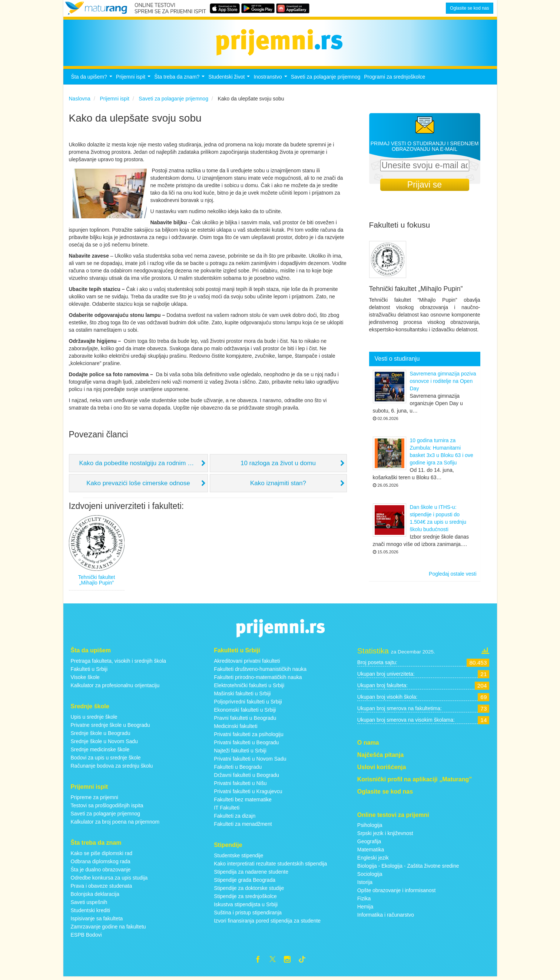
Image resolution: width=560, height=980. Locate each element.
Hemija (365, 909)
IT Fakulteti (227, 810)
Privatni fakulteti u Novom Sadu (250, 761)
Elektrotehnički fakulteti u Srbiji (249, 688)
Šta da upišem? (93, 81)
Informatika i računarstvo (386, 917)
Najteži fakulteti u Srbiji (240, 753)
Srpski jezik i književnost (385, 835)
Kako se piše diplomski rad (102, 855)
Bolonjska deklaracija (95, 896)
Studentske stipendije (238, 858)
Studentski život (230, 81)
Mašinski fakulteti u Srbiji (242, 696)
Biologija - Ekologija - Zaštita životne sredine (408, 868)
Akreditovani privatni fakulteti (247, 663)
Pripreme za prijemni (95, 799)
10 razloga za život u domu (278, 465)
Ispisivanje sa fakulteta (97, 920)
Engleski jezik (373, 860)
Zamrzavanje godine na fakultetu (108, 928)
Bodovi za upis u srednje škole (106, 760)
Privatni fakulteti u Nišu (240, 785)
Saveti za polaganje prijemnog (326, 79)
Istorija (365, 884)
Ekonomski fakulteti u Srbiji (245, 712)
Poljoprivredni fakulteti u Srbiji (248, 704)
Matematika (371, 852)
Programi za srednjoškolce (395, 79)
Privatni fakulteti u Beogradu (246, 745)
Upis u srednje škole (94, 719)
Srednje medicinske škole (100, 752)
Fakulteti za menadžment (243, 826)
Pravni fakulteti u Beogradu (245, 720)
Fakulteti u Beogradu (238, 769)
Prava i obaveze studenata (102, 888)
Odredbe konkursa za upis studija (109, 880)
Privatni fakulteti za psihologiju (249, 736)
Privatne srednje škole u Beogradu (110, 727)
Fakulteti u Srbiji (89, 671)
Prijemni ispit (134, 81)
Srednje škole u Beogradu (101, 735)
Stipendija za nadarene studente (251, 874)
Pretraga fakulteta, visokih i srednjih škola (119, 663)
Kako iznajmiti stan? (278, 485)
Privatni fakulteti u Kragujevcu (248, 794)
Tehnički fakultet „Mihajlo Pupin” (97, 582)
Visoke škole (85, 679)
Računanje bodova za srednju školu (112, 768)
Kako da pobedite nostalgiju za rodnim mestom (144, 465)
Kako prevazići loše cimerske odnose (138, 485)
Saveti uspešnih (89, 904)
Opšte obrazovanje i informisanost (397, 893)
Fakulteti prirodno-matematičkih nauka (258, 679)
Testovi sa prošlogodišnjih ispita (107, 807)
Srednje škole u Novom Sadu (104, 744)
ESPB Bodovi (86, 937)
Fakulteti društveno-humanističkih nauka (260, 671)
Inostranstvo (271, 81)
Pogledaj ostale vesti (453, 576)
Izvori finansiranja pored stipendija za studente (267, 923)
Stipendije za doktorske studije (249, 890)
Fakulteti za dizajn (235, 818)
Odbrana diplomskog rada (101, 863)
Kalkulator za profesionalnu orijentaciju (115, 688)
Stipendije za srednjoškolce (245, 898)
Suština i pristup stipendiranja (248, 915)
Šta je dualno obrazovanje (101, 871)
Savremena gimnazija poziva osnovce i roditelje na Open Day (443, 383)
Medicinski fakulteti (236, 728)
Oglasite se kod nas (469, 8)
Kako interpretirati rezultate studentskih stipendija (270, 866)
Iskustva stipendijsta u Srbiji (246, 907)
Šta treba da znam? (180, 81)
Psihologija (370, 827)
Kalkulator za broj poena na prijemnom (115, 824)
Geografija (369, 844)
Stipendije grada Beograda (245, 882)
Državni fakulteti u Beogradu (246, 777)
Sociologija (370, 876)
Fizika (364, 901)
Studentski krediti (91, 912)
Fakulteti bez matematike (243, 802)
